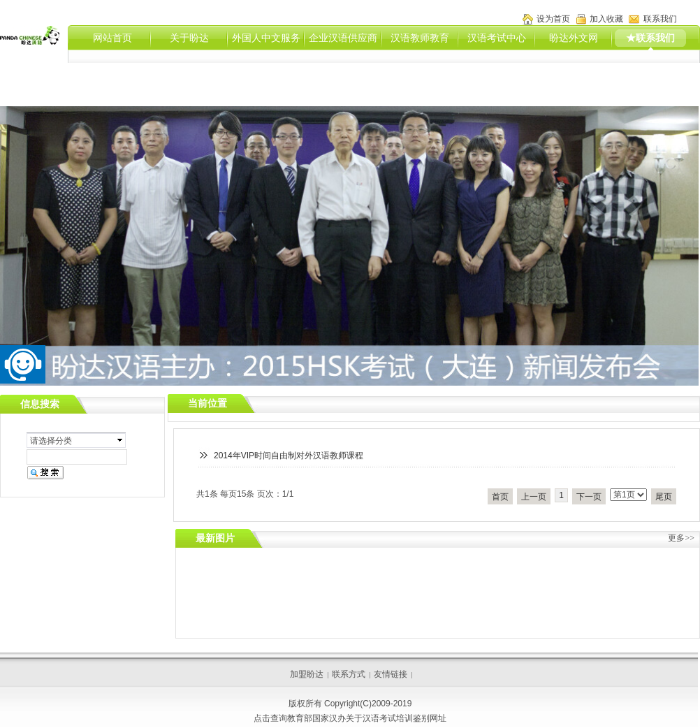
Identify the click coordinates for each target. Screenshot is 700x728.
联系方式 (349, 674)
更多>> (681, 538)
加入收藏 (606, 19)
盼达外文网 (574, 38)
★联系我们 (650, 38)
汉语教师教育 (420, 38)
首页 (500, 497)
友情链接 (391, 674)
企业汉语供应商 (343, 38)
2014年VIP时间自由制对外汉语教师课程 (289, 456)
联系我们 (660, 19)
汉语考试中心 (497, 38)
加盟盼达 (307, 674)
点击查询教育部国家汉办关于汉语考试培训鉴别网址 (350, 718)
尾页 (664, 497)
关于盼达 (189, 38)
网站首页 (112, 38)
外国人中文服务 (266, 38)
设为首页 (553, 19)
